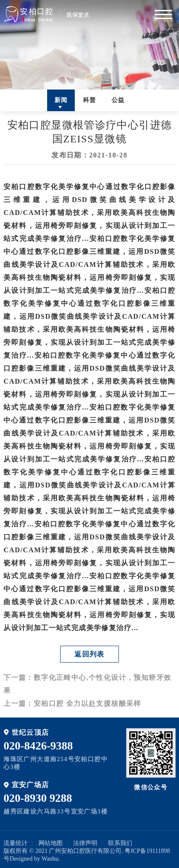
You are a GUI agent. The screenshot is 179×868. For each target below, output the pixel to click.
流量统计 (16, 843)
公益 (118, 100)
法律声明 (85, 843)
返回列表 (89, 654)
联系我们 (120, 843)
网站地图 (51, 843)
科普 (90, 100)
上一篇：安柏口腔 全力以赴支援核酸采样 (72, 703)
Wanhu (50, 859)
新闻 (61, 100)
